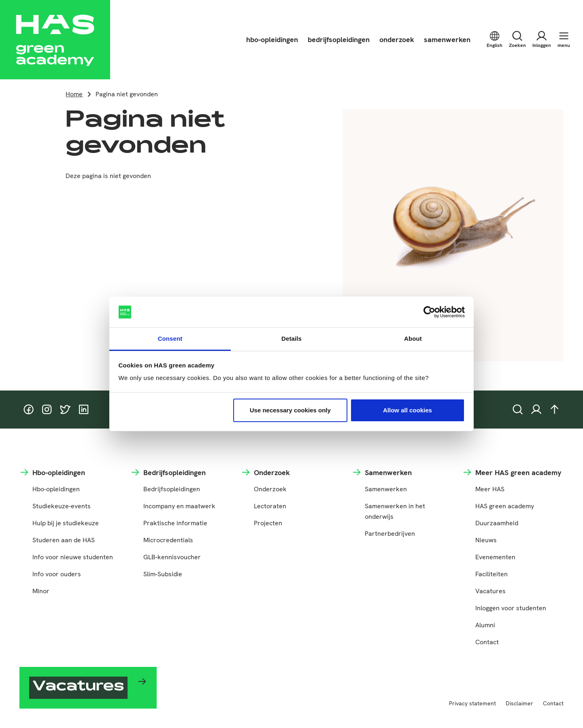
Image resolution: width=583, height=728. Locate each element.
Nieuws (486, 540)
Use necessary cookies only (290, 410)
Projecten (268, 523)
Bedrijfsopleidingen (172, 489)
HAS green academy (505, 506)
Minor (41, 591)
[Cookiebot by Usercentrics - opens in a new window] (429, 312)
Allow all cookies (407, 410)
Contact (487, 642)
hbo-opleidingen (272, 39)
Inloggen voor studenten (511, 608)
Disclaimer (519, 703)
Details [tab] (291, 339)
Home (74, 94)
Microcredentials (168, 540)
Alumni (485, 625)
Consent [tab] (170, 339)
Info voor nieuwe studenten (73, 557)
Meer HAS (490, 489)
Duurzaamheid (497, 523)
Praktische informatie (175, 523)
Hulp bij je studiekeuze (66, 523)
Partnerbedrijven (390, 534)
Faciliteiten (492, 574)
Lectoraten (270, 506)
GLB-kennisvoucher (172, 557)
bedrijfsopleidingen (339, 39)
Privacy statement (472, 703)
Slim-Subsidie (163, 574)
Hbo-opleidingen (56, 489)
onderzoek (397, 39)
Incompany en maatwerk (179, 506)
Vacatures (490, 591)
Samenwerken (386, 489)
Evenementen (495, 557)
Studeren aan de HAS (64, 540)
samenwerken (447, 39)
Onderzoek (270, 489)
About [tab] (413, 339)
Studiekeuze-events (62, 506)
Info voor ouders (57, 574)
